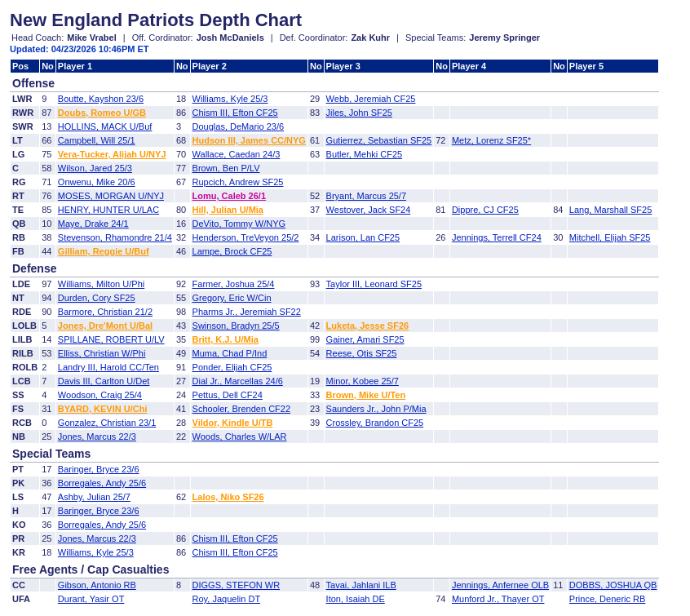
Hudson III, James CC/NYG (249, 140)
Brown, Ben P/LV (226, 168)
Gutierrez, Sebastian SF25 (379, 140)
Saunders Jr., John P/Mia (376, 409)
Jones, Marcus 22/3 (97, 437)
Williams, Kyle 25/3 (230, 99)
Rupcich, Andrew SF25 (238, 182)
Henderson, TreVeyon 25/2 (246, 237)
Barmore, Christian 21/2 (105, 312)
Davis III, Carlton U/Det (104, 381)
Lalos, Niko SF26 (228, 497)
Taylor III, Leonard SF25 (374, 284)
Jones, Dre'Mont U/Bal (105, 326)
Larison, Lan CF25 (363, 237)
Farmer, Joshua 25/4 (234, 284)
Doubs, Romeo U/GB (102, 113)
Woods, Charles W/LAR (240, 437)
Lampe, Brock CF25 (232, 251)
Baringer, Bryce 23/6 (99, 469)
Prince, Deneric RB (608, 599)
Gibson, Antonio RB (97, 585)
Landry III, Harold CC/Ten (108, 367)
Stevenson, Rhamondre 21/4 (115, 237)
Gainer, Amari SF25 (365, 339)
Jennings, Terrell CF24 (497, 237)
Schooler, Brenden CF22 (241, 409)
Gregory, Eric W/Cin (232, 298)
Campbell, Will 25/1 (97, 140)
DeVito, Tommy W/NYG (239, 224)
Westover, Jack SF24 (369, 210)
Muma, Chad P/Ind (230, 353)
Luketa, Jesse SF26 (368, 326)
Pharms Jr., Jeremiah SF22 (247, 312)
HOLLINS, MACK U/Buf (105, 126)
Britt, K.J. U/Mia (226, 339)
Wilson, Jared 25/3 (95, 168)
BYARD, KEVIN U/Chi (103, 409)
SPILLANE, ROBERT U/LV (111, 339)
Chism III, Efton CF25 (235, 113)
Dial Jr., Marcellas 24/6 (238, 381)
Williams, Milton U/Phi (101, 284)
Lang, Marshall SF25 (611, 210)
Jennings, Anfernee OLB (500, 585)
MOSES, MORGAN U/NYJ (111, 196)
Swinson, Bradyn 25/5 (236, 326)
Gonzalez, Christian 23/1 (107, 423)
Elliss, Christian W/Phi (102, 353)
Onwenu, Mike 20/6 (97, 182)
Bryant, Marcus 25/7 (366, 196)
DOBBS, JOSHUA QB (613, 585)
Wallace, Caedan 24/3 (237, 154)
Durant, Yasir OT (91, 599)
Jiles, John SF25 (359, 113)
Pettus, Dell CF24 (228, 395)
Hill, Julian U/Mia (228, 210)
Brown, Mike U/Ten (366, 395)
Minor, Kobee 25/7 (363, 381)
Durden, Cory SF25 (97, 298)
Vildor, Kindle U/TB (233, 423)
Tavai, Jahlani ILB (361, 585)
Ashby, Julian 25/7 (94, 497)
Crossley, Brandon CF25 (375, 423)
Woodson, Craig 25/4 (100, 395)
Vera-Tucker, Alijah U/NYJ (112, 154)
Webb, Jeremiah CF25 (371, 99)
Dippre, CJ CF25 (485, 210)
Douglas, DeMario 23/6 (239, 126)
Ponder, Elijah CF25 (232, 367)
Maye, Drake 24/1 (93, 224)
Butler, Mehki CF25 (365, 154)
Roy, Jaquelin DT (227, 599)
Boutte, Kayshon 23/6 (101, 99)
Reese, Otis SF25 (362, 353)
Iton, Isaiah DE (356, 599)
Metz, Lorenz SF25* (491, 140)
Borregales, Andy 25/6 (102, 483)
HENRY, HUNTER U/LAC (108, 210)
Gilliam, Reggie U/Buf (104, 251)
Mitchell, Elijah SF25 (610, 237)
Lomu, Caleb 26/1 (229, 196)
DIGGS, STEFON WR (237, 585)
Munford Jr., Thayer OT (498, 599)
